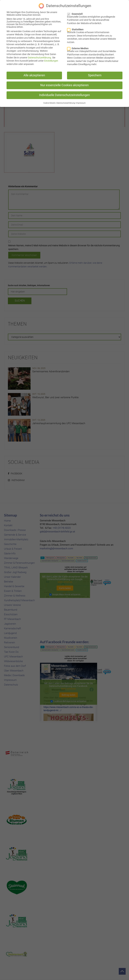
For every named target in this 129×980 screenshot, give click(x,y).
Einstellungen (51, 60)
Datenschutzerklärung (39, 57)
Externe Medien (79, 48)
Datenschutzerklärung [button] (66, 102)
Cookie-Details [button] (49, 102)
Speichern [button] (95, 75)
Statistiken (76, 29)
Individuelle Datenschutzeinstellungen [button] (64, 95)
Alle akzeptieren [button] (34, 75)
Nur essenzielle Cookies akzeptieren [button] (64, 85)
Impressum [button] (81, 102)
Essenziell (76, 13)
